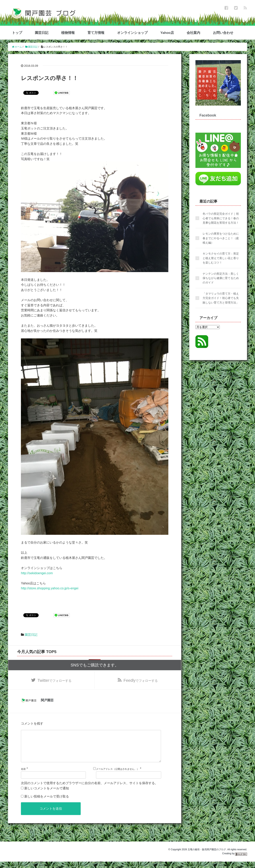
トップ (17, 33)
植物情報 (68, 33)
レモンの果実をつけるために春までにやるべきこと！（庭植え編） (221, 238)
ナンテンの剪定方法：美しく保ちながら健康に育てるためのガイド (221, 278)
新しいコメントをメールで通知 (47, 795)
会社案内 (193, 33)
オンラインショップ (132, 33)
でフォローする (54, 680)
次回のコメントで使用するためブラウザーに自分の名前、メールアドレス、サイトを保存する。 (89, 789)
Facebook (208, 115)
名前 (23, 775)
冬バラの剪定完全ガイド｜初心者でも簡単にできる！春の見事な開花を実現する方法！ (221, 218)
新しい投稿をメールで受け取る (47, 803)
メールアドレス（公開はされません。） (118, 775)
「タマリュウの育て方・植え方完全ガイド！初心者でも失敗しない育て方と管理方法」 (221, 298)
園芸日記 (42, 33)
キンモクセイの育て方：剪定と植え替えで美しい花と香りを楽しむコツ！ (221, 258)
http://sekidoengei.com (37, 573)
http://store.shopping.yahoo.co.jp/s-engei (50, 588)
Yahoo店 (167, 33)
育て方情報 (96, 33)
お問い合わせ (223, 33)
